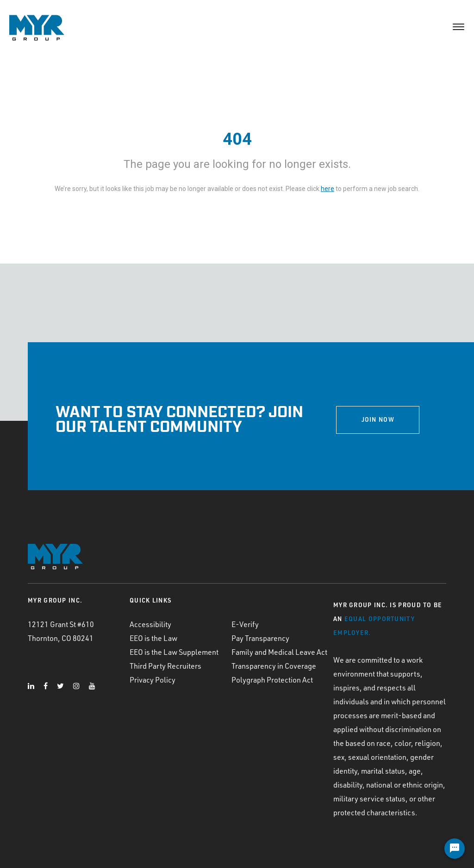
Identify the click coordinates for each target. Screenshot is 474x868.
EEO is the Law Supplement (174, 652)
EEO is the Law (153, 638)
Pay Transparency (260, 638)
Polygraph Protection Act (272, 680)
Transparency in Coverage (274, 666)
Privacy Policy (153, 680)
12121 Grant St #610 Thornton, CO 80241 (61, 631)
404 (237, 139)
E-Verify (245, 624)
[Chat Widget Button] (455, 849)
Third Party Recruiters (165, 666)
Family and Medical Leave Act (279, 652)
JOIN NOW (378, 419)
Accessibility (150, 624)
